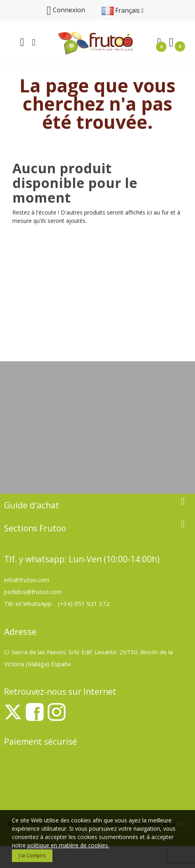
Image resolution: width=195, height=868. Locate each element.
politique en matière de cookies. (68, 845)
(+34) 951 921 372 (84, 604)
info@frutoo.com (27, 580)
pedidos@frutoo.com (33, 592)
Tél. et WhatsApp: (29, 604)
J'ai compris (32, 856)
